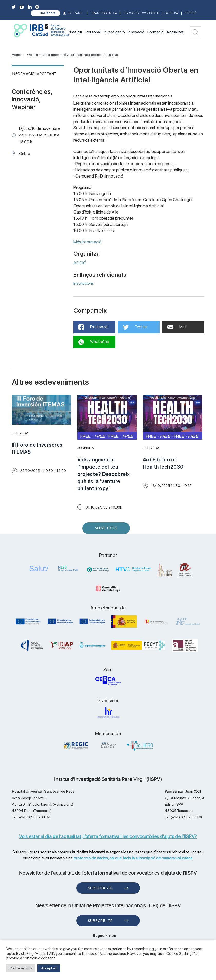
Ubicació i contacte (141, 13)
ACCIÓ (80, 263)
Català (191, 13)
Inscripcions (84, 283)
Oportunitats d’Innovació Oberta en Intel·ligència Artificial (73, 55)
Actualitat (175, 32)
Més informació (88, 242)
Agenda (172, 13)
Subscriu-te (100, 888)
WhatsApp (94, 342)
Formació (156, 32)
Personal (93, 32)
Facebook (93, 327)
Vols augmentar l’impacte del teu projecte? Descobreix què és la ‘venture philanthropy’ (104, 474)
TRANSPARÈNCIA (104, 13)
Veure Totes (107, 530)
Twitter (135, 327)
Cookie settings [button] (21, 968)
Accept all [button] (49, 968)
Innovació (136, 32)
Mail (177, 327)
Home (16, 55)
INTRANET (77, 13)
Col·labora (48, 13)
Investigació (114, 32)
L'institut (75, 32)
